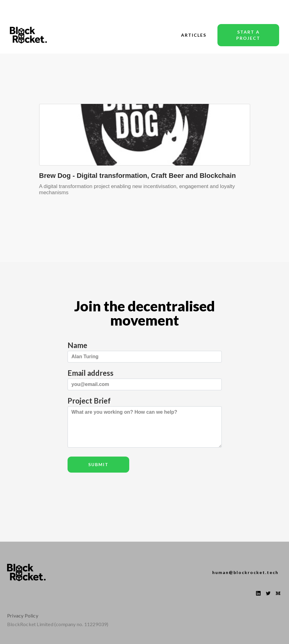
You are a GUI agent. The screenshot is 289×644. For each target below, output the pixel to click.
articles (194, 35)
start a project (248, 35)
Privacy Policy (23, 615)
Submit (98, 464)
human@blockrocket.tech (245, 572)
